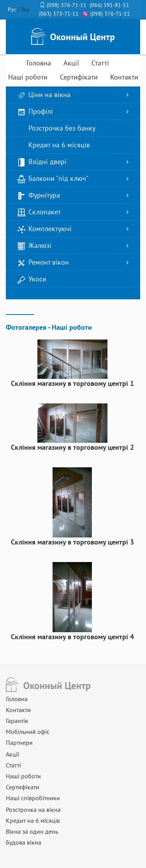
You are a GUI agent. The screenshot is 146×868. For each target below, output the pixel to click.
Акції (71, 63)
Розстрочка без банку (56, 128)
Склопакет (39, 212)
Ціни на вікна (44, 95)
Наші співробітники (33, 798)
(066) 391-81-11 (109, 5)
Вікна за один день (32, 831)
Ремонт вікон (43, 263)
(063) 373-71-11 (59, 14)
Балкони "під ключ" (53, 179)
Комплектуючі (45, 229)
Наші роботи (28, 77)
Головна (39, 63)
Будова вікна (24, 842)
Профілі (35, 112)
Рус (12, 9)
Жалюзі (34, 246)
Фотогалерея (26, 327)
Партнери (19, 742)
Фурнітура (39, 195)
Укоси (32, 279)
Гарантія (17, 721)
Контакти (124, 77)
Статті (100, 63)
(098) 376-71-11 (67, 5)
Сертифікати (79, 77)
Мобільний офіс (28, 732)
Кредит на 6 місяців (54, 145)
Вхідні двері (42, 162)
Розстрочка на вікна (33, 810)
